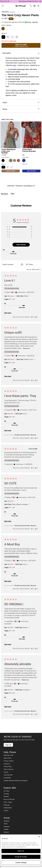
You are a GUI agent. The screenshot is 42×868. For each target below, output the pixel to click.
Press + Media (8, 802)
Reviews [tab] (4, 194)
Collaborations (8, 808)
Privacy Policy (8, 767)
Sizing (21, 109)
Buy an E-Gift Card (9, 799)
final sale (13, 41)
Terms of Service (8, 769)
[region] (19, 227)
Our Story (6, 791)
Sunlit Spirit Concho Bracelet (29, 150)
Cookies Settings (21, 863)
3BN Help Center (9, 755)
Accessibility (7, 778)
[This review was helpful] (32, 317)
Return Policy (8, 758)
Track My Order (8, 775)
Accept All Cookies (21, 857)
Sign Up (8, 745)
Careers (6, 811)
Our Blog (6, 794)
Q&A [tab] (13, 194)
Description (21, 53)
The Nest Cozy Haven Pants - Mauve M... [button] (25, 435)
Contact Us (7, 764)
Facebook (6, 827)
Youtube (6, 829)
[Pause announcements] (40, 1)
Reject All (21, 851)
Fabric (21, 103)
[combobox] (34, 269)
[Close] (39, 837)
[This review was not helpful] (36, 317)
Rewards (6, 797)
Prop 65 (6, 772)
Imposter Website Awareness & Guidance (16, 781)
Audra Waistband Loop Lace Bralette (8, 151)
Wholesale (7, 805)
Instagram (7, 821)
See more (8, 313)
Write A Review (21, 245)
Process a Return (9, 761)
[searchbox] (11, 264)
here (15, 65)
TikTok (6, 824)
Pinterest (6, 832)
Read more (26, 348)
